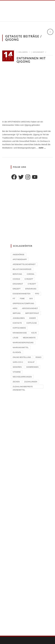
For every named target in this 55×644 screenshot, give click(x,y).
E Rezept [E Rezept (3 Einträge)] (32, 284)
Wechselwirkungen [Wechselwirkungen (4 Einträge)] (22, 377)
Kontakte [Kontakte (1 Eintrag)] (17, 323)
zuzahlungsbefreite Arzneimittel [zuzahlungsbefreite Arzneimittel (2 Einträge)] (23, 387)
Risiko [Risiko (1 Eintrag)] (38, 357)
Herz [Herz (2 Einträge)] (15, 308)
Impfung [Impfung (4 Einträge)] (17, 313)
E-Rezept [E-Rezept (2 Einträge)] (29, 279)
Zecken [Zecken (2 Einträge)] (16, 382)
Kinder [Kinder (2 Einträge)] (33, 318)
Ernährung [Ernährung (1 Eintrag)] (31, 289)
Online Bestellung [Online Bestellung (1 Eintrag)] (22, 357)
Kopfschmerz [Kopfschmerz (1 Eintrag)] (19, 328)
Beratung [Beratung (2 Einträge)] (17, 274)
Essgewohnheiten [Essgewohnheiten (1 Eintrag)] (21, 294)
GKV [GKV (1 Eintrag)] (31, 299)
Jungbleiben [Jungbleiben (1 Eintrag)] (19, 318)
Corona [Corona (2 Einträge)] (31, 274)
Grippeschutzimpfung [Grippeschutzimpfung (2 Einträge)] (23, 303)
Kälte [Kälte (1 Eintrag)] (34, 333)
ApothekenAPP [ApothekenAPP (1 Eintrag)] (20, 259)
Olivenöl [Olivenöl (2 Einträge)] (17, 352)
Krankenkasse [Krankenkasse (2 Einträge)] (20, 333)
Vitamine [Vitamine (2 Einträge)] (17, 372)
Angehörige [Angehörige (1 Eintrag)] (18, 255)
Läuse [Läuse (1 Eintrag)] (15, 338)
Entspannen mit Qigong (31, 60)
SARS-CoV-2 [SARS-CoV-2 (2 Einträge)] (18, 362)
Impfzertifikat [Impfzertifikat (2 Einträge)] (32, 313)
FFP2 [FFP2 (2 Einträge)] (37, 294)
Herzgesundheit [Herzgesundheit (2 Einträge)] (30, 308)
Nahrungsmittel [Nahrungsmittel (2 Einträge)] (21, 347)
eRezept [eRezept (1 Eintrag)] (17, 289)
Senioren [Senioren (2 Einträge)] (17, 367)
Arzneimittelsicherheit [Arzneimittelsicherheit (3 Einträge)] (24, 264)
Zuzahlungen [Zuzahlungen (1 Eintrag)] (31, 382)
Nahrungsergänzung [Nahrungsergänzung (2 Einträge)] (23, 343)
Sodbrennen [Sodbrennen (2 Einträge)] (32, 367)
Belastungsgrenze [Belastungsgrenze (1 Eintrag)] (22, 269)
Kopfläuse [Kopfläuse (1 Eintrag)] (32, 323)
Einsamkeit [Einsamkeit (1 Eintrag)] (18, 284)
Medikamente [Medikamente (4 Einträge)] (29, 338)
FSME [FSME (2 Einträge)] (22, 299)
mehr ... (42, 148)
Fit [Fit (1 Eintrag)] (14, 299)
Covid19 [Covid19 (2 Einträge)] (16, 279)
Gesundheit (38, 52)
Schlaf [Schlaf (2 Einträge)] (31, 362)
